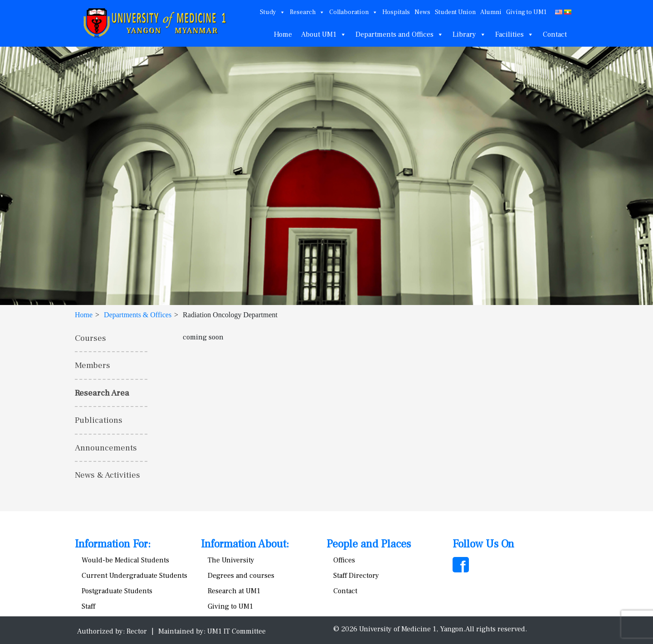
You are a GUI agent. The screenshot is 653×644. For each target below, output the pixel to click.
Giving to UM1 (526, 12)
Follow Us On (483, 544)
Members (93, 365)
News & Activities (107, 475)
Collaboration (353, 12)
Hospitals (396, 12)
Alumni (491, 12)
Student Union (455, 12)
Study (273, 12)
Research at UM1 (234, 591)
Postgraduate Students (117, 591)
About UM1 (324, 34)
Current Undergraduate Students (134, 576)
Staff (88, 606)
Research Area (102, 393)
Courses (90, 338)
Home (283, 34)
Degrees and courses (241, 576)
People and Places (369, 544)
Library (469, 34)
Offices (344, 560)
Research (307, 12)
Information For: (113, 544)
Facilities (514, 34)
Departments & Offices (138, 315)
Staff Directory (356, 576)
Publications (99, 420)
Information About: (245, 544)
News (422, 12)
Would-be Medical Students (125, 560)
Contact (555, 34)
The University (231, 560)
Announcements (106, 448)
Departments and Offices (400, 34)
